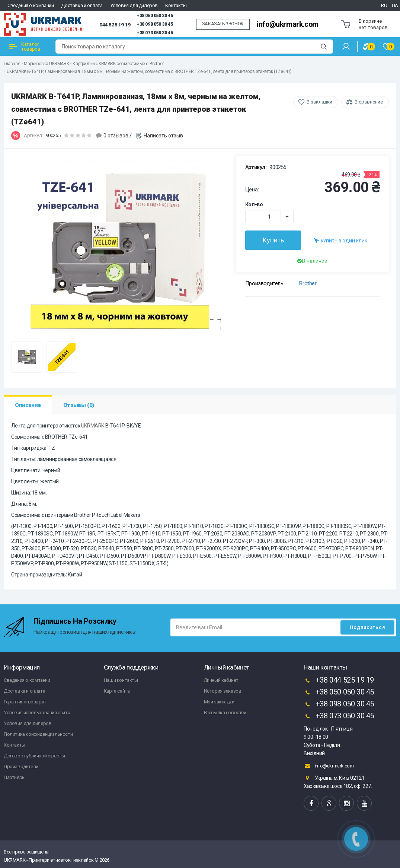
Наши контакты (121, 680)
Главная (12, 64)
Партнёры (15, 777)
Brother (308, 283)
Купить (273, 240)
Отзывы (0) (79, 405)
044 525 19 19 (115, 25)
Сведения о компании (31, 5)
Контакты (176, 5)
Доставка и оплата (82, 5)
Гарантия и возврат (25, 702)
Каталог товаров (25, 47)
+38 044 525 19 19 (339, 681)
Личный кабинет (221, 680)
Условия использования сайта (37, 713)
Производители (21, 767)
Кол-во (254, 204)
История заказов (223, 691)
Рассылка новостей (225, 713)
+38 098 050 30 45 (155, 24)
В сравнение (369, 102)
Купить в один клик (341, 240)
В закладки (319, 102)
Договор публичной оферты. (35, 756)
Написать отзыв (163, 136)
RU (384, 5)
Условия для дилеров (134, 5)
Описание (28, 405)
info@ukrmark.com (288, 24)
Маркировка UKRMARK (46, 64)
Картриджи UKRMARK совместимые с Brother (118, 64)
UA (395, 5)
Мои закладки (219, 702)
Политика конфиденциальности (38, 734)
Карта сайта (117, 691)
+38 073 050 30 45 (155, 33)
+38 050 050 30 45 (155, 16)
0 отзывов (116, 136)
